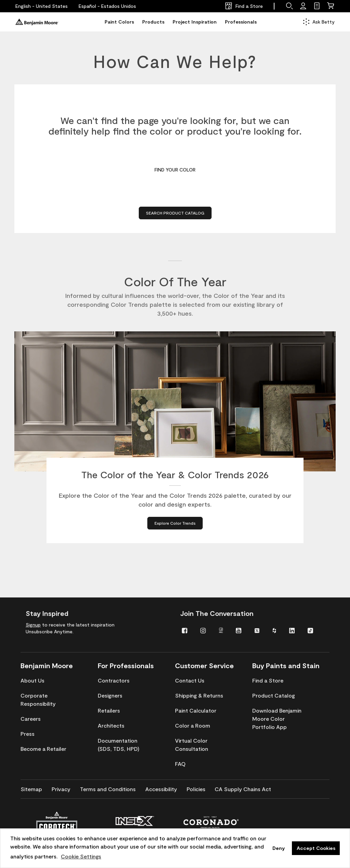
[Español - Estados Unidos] (107, 6)
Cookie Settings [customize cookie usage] (81, 856)
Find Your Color (175, 170)
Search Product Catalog (175, 213)
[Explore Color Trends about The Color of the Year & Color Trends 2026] (175, 526)
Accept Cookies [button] (316, 848)
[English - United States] (42, 6)
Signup (33, 625)
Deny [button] (279, 848)
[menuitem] (186, 630)
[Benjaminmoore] (37, 22)
